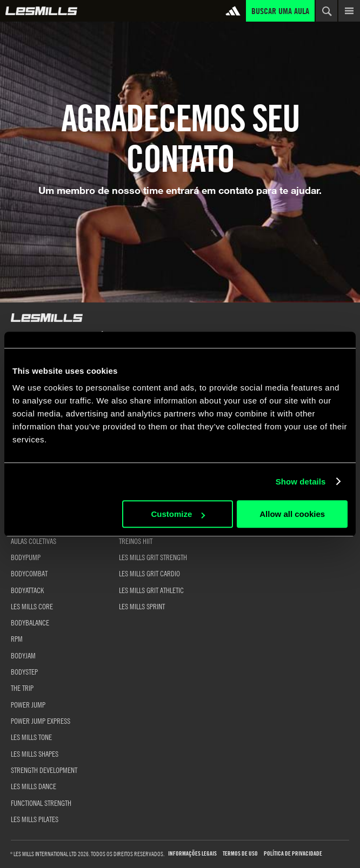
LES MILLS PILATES (35, 819)
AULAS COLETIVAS (34, 541)
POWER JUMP (28, 704)
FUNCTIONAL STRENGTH (41, 803)
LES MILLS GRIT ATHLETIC (151, 590)
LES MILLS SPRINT (142, 606)
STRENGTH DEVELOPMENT (44, 770)
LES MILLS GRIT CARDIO (149, 573)
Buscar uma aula (280, 11)
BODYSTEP (24, 671)
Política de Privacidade (293, 854)
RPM (17, 638)
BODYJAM (23, 655)
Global (41, 11)
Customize (178, 514)
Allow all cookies (292, 514)
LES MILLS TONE (31, 737)
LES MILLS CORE (32, 606)
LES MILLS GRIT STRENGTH (153, 557)
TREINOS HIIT (136, 541)
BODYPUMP (26, 557)
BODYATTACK (27, 590)
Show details (301, 482)
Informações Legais (192, 854)
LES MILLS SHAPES (35, 753)
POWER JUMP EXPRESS (41, 721)
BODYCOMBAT (29, 573)
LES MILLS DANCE (34, 786)
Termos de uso (240, 854)
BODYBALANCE (30, 622)
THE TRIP (22, 688)
